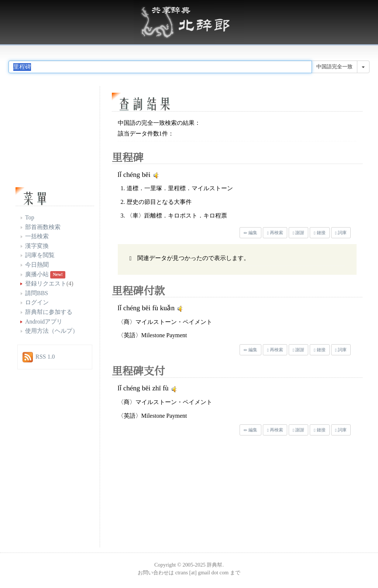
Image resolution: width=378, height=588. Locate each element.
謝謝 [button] (298, 233)
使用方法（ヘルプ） (52, 331)
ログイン (37, 302)
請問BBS (37, 293)
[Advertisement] (174, 493)
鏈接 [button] (319, 233)
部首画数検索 (43, 227)
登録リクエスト (46, 283)
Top (30, 217)
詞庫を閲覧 (40, 255)
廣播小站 (37, 274)
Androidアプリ (44, 322)
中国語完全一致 (334, 67)
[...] (160, 67)
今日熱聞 (37, 265)
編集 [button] (250, 233)
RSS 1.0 (45, 357)
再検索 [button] (275, 233)
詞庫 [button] (341, 233)
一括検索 (37, 236)
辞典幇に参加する (49, 312)
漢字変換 (37, 246)
